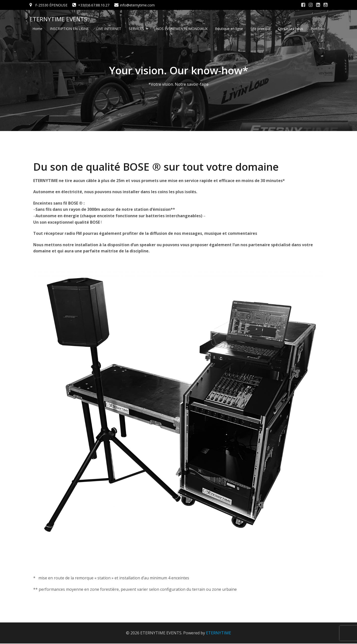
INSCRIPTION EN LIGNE (69, 29)
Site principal (260, 29)
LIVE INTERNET (109, 29)
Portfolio (318, 29)
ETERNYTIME (219, 633)
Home (37, 29)
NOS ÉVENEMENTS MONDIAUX (182, 29)
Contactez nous (291, 29)
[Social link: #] (303, 5)
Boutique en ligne (229, 29)
